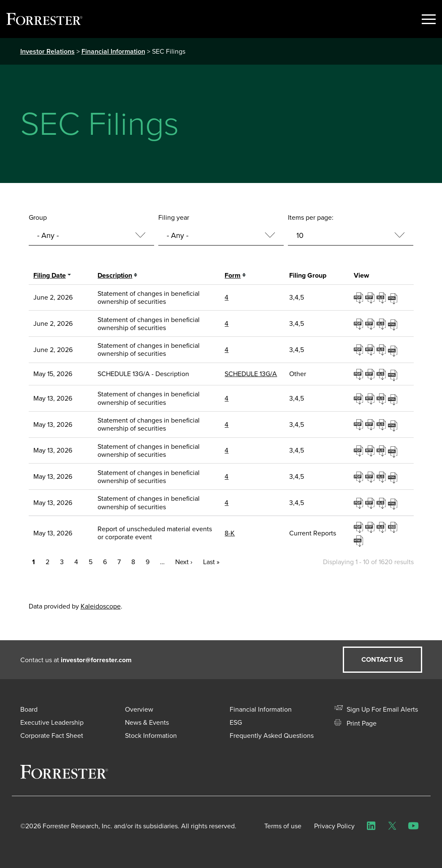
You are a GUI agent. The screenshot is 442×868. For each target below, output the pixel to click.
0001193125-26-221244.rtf (371, 399)
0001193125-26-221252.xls (382, 424)
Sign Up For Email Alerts (376, 709)
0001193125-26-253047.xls (382, 349)
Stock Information (151, 736)
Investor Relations (47, 51)
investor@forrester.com (96, 660)
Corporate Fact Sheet (52, 736)
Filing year (174, 217)
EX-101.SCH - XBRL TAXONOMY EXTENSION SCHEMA (394, 527)
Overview (139, 709)
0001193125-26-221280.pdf (359, 477)
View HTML (394, 297)
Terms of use (283, 826)
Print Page (355, 723)
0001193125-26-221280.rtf (371, 477)
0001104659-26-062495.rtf (371, 374)
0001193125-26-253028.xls (382, 324)
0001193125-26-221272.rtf (371, 450)
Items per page (310, 217)
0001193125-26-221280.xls (382, 477)
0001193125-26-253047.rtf (371, 349)
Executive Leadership (52, 722)
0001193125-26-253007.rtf (371, 298)
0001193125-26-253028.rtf (371, 324)
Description (115, 275)
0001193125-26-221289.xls (382, 503)
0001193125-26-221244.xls (382, 399)
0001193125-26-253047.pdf (359, 349)
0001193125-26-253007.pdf (359, 298)
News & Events (147, 722)
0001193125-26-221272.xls (382, 450)
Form (233, 275)
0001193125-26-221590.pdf (359, 527)
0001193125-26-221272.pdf (359, 450)
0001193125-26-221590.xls (382, 527)
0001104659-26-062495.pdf (359, 374)
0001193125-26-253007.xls (382, 298)
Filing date (50, 275)
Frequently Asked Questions (272, 736)
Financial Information (113, 51)
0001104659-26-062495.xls (382, 374)
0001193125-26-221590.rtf (371, 527)
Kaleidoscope (101, 606)
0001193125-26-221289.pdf (359, 503)
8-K (230, 533)
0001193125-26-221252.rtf (371, 424)
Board (29, 709)
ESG (236, 722)
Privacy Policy (334, 826)
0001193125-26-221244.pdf (359, 399)
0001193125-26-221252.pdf (359, 424)
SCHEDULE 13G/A (251, 374)
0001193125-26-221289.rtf (371, 503)
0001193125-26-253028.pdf (359, 324)
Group (38, 217)
